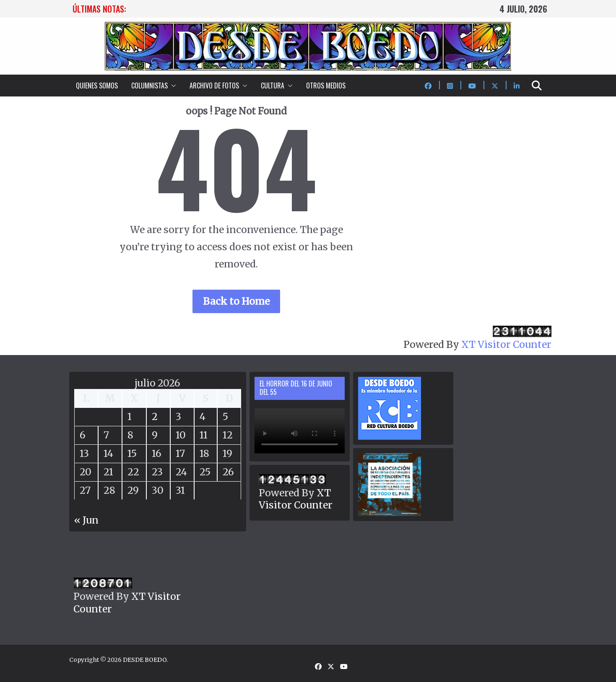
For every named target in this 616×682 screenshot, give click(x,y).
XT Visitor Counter (506, 344)
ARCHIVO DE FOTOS (214, 86)
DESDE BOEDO (145, 660)
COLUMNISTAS (149, 86)
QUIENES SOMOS (97, 86)
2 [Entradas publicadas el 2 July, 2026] (155, 416)
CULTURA (273, 86)
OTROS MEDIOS (326, 86)
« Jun (86, 520)
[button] (172, 86)
